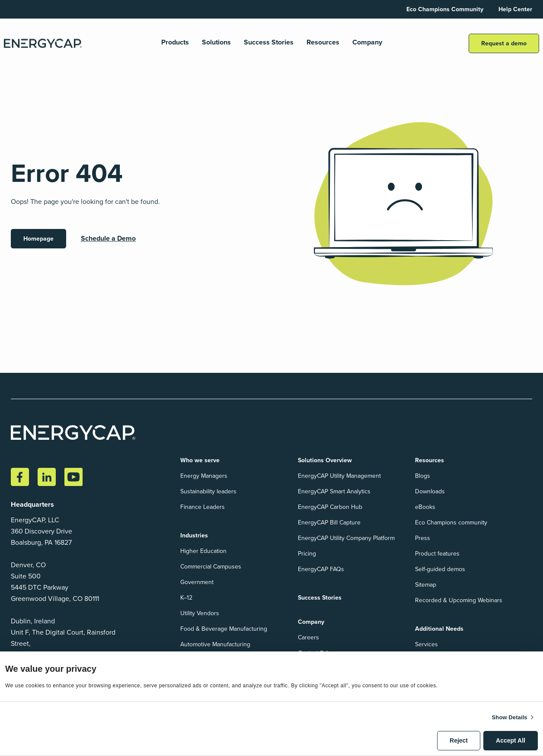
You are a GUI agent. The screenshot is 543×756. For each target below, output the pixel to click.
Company (367, 43)
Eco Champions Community (445, 9)
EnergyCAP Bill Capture (329, 523)
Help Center (515, 9)
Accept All (511, 740)
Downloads (430, 491)
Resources (323, 43)
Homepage (38, 239)
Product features (437, 554)
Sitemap (426, 585)
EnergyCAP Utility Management (339, 476)
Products (175, 43)
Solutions (216, 43)
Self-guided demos (440, 569)
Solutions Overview (325, 460)
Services (426, 644)
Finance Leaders (203, 507)
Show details (510, 717)
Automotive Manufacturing (215, 644)
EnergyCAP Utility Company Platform (346, 538)
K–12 (186, 598)
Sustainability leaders (208, 491)
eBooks (425, 507)
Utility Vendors (200, 613)
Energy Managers (204, 476)
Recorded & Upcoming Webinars (459, 600)
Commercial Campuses (211, 567)
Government (197, 582)
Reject (459, 740)
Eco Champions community (451, 523)
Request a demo (504, 43)
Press (423, 538)
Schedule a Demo (108, 238)
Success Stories (269, 43)
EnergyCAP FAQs (321, 569)
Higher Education (203, 551)
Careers (308, 637)
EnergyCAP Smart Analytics (334, 491)
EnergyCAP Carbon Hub (330, 507)
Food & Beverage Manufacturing (224, 629)
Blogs (423, 476)
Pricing (307, 554)
